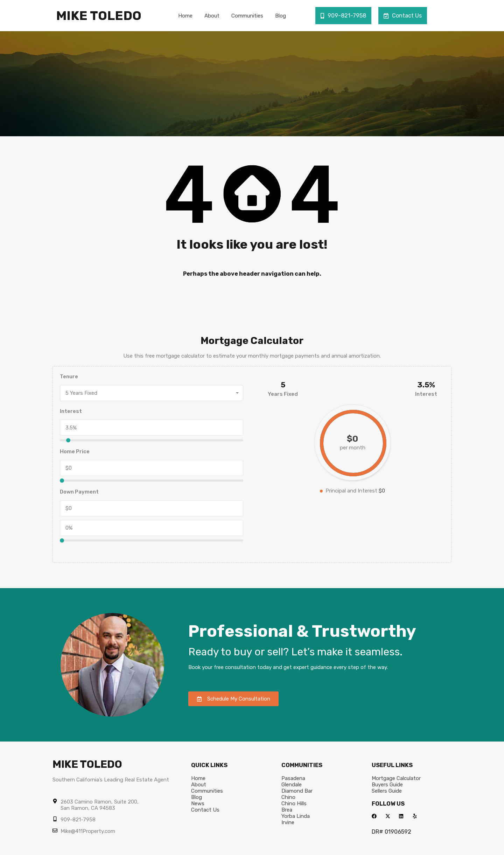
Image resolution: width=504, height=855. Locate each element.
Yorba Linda (296, 816)
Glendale (292, 785)
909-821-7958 (343, 16)
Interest (71, 411)
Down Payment (79, 492)
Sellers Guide (387, 791)
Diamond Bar (297, 791)
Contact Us (403, 16)
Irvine (288, 822)
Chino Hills (294, 804)
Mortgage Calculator (396, 778)
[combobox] (152, 393)
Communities (247, 16)
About (212, 16)
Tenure (69, 377)
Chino (288, 797)
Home (185, 16)
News (198, 804)
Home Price (75, 451)
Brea (287, 810)
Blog (281, 16)
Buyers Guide (387, 785)
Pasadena (293, 778)
